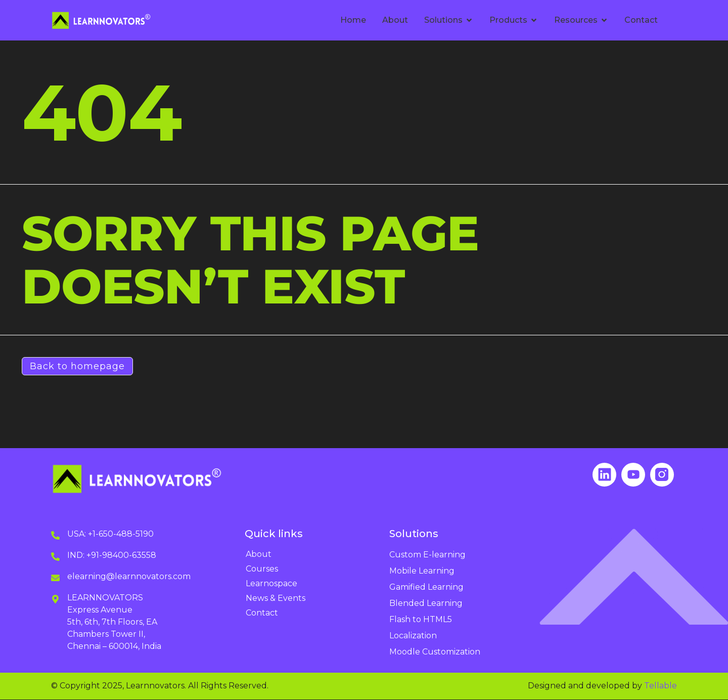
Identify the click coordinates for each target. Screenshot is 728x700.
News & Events (276, 599)
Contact (262, 613)
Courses (262, 569)
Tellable (661, 686)
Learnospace (271, 584)
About (259, 555)
